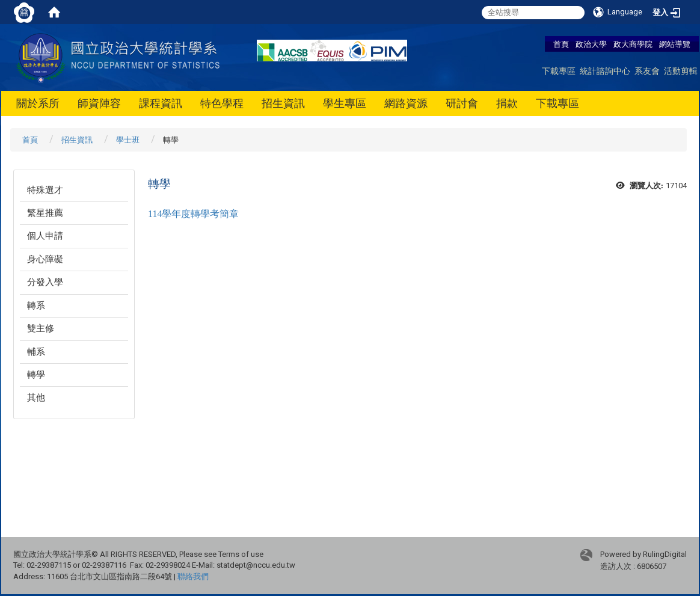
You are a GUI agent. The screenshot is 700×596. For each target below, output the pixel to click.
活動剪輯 (681, 71)
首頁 (561, 44)
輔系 (36, 352)
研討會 (462, 103)
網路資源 (406, 103)
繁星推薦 (45, 213)
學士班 (128, 140)
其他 (36, 398)
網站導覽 (675, 44)
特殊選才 (45, 190)
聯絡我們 (193, 576)
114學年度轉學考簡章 (193, 214)
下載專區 (559, 71)
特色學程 (222, 103)
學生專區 (345, 103)
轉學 (36, 375)
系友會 (647, 71)
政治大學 (591, 44)
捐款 (507, 103)
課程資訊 (161, 103)
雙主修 (41, 328)
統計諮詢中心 (605, 71)
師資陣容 (99, 103)
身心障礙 (45, 259)
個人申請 (45, 236)
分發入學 (45, 282)
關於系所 (38, 103)
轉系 (36, 306)
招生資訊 (283, 103)
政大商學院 (634, 44)
